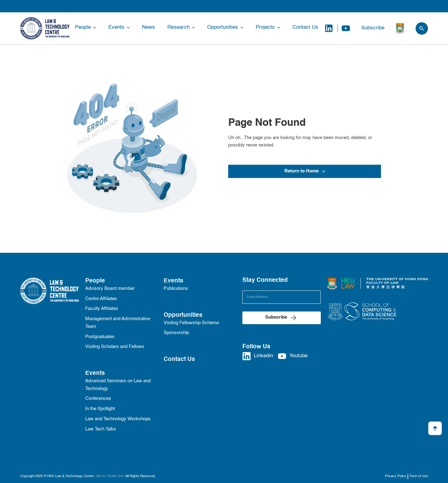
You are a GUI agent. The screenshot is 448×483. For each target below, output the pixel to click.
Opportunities (223, 27)
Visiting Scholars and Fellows (115, 347)
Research (178, 27)
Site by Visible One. (110, 476)
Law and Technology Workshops (118, 419)
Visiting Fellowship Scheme (191, 323)
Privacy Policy (396, 476)
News (149, 27)
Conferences (98, 399)
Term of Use (419, 476)
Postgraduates (100, 337)
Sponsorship (176, 333)
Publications (176, 289)
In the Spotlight (100, 409)
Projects (265, 27)
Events (116, 27)
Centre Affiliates (101, 299)
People (83, 27)
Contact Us (305, 27)
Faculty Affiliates (102, 309)
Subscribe (373, 28)
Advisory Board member (110, 289)
